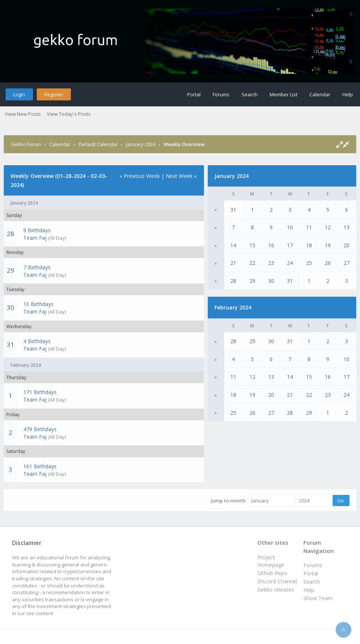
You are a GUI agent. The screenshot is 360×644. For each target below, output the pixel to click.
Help (348, 94)
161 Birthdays (40, 466)
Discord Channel (277, 581)
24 (290, 263)
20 (346, 245)
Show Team (318, 598)
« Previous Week (140, 176)
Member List (283, 94)
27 (346, 263)
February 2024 (233, 307)
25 (309, 263)
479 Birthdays (40, 429)
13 (346, 227)
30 (271, 281)
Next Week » (181, 176)
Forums (221, 94)
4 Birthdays (37, 341)
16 (271, 245)
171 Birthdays (40, 392)
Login (19, 94)
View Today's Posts (69, 114)
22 (252, 263)
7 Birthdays (37, 267)
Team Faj (35, 238)
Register (54, 94)
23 (271, 263)
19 (328, 245)
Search (250, 94)
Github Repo (272, 573)
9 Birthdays (37, 230)
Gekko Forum (26, 144)
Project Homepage (271, 561)
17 (290, 245)
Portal (194, 94)
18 (309, 245)
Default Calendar (98, 144)
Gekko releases (276, 589)
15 (252, 245)
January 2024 (141, 144)
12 (328, 227)
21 (233, 263)
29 (252, 281)
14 (233, 245)
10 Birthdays (38, 304)
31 (290, 281)
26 (328, 263)
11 (309, 227)
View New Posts (23, 114)
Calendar (320, 94)
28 (233, 281)
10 (290, 227)
